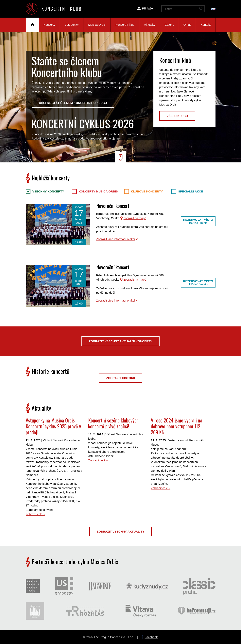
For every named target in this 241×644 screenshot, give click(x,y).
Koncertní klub (125, 25)
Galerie (169, 25)
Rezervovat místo (198, 221)
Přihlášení (149, 8)
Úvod (32, 25)
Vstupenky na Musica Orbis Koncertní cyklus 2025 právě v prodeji (53, 426)
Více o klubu (177, 116)
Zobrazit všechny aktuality (120, 531)
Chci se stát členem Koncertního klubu (73, 103)
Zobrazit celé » (35, 514)
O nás (187, 25)
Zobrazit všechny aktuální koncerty (120, 341)
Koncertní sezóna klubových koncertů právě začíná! (113, 423)
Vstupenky (72, 25)
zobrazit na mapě (135, 218)
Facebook (151, 637)
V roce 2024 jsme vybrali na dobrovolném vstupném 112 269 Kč (177, 426)
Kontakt (206, 25)
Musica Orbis (97, 25)
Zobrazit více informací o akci (116, 239)
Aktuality (150, 25)
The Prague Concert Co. (57, 9)
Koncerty (49, 25)
